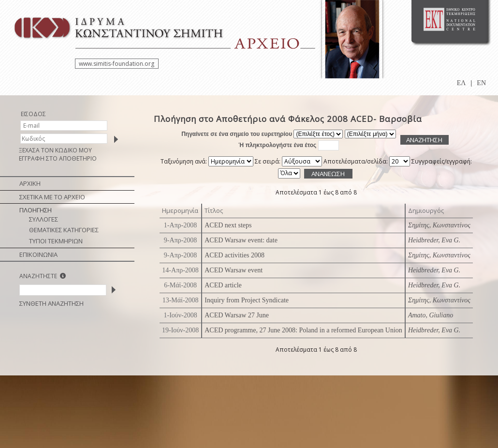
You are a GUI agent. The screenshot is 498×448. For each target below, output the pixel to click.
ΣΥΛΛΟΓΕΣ (44, 219)
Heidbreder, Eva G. (434, 240)
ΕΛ (461, 83)
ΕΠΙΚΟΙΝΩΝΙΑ (38, 254)
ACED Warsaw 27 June (237, 315)
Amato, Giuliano (431, 315)
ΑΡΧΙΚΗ (30, 183)
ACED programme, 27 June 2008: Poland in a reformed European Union (303, 330)
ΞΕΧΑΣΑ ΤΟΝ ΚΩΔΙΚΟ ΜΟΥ (55, 150)
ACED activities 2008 (234, 255)
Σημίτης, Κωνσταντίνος (439, 225)
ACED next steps (228, 225)
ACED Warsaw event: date (241, 240)
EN (481, 83)
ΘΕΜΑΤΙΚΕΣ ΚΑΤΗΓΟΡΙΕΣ (64, 230)
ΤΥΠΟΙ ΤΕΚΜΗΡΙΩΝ (56, 241)
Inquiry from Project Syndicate (247, 300)
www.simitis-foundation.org (117, 64)
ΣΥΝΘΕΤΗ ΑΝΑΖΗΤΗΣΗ (51, 303)
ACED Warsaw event (234, 270)
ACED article (223, 285)
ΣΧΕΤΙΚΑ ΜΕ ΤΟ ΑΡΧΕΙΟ (52, 197)
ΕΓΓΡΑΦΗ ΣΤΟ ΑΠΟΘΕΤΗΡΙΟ (58, 158)
